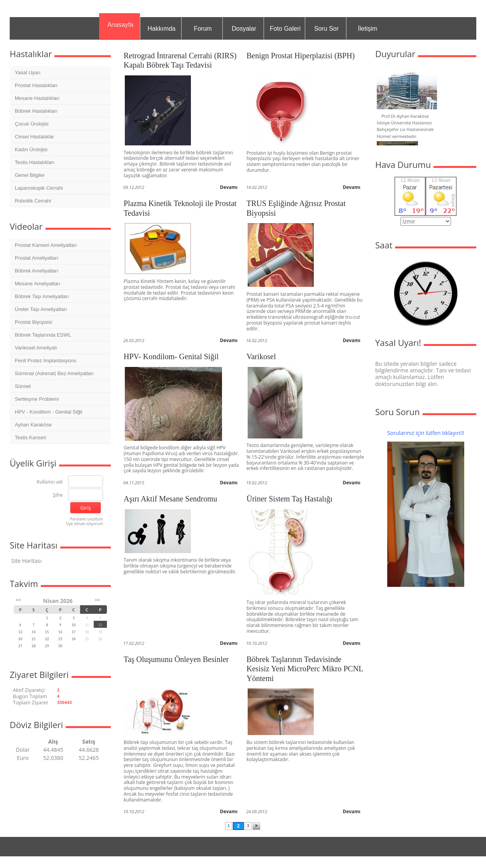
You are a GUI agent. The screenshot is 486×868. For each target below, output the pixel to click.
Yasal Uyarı (28, 72)
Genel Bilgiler (30, 175)
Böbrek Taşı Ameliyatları (42, 296)
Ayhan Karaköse (33, 425)
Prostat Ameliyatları (37, 258)
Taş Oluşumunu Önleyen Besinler (176, 659)
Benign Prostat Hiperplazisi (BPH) (301, 56)
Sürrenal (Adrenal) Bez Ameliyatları (54, 373)
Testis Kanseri (31, 437)
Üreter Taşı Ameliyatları (41, 309)
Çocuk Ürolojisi (32, 124)
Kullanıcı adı (50, 482)
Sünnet (23, 386)
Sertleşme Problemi (37, 399)
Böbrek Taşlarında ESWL (43, 335)
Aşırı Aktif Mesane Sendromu (170, 499)
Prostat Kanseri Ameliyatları (46, 245)
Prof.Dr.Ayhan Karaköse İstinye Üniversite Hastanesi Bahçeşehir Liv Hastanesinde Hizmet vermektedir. (405, 126)
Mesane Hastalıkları (37, 98)
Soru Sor (326, 29)
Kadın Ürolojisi (31, 149)
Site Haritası (26, 561)
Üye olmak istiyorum (84, 524)
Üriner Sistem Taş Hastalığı (289, 499)
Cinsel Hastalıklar (34, 137)
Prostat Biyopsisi (33, 322)
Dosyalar (244, 29)
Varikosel (261, 356)
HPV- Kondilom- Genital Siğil (171, 356)
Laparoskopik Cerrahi (39, 188)
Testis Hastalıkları (35, 162)
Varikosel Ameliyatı (36, 348)
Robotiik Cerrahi (33, 201)
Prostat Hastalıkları (36, 85)
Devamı (229, 187)
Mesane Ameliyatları (38, 284)
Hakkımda (161, 29)
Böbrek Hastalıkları (36, 111)
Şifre (58, 495)
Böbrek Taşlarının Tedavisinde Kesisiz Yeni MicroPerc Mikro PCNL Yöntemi (305, 669)
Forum (203, 29)
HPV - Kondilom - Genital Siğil (48, 412)
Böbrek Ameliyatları (37, 271)
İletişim (368, 29)
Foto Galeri (285, 29)
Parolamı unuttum (87, 519)
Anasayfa (120, 25)
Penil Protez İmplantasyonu (45, 361)
